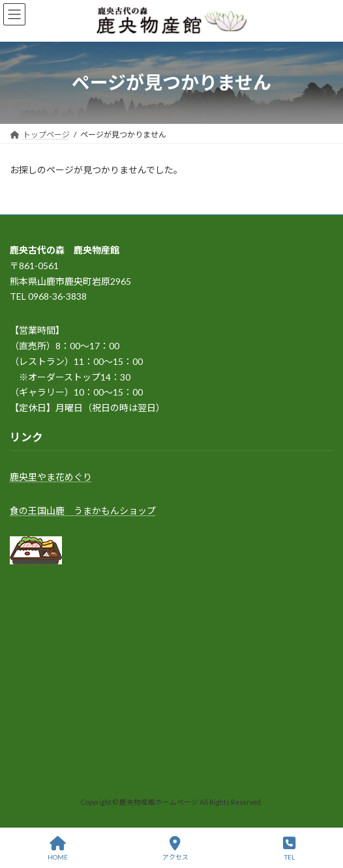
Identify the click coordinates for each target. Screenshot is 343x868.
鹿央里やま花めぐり (51, 477)
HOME (58, 848)
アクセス (175, 848)
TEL (289, 848)
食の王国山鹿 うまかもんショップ (83, 510)
